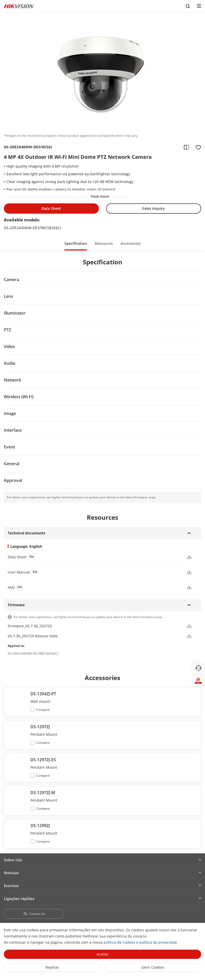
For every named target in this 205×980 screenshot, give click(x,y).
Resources (104, 243)
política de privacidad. (159, 942)
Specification (76, 243)
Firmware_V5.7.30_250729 (30, 626)
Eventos (11, 886)
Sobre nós (13, 860)
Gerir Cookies (153, 967)
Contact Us (34, 914)
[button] (189, 557)
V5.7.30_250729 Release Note (33, 636)
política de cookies (119, 942)
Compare (43, 710)
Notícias (11, 873)
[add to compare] (186, 147)
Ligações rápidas (19, 898)
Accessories (131, 243)
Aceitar (103, 954)
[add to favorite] (197, 147)
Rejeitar (52, 967)
